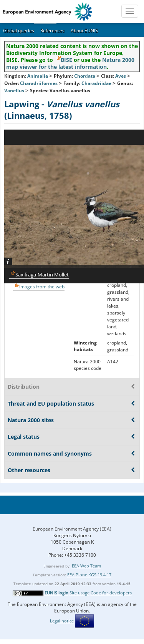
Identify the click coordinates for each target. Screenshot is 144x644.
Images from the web (42, 287)
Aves (121, 76)
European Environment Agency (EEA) (72, 529)
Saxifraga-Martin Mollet (42, 275)
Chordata (85, 76)
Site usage (79, 593)
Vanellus (15, 91)
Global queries (19, 31)
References (52, 31)
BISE (66, 60)
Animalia (38, 76)
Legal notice (62, 621)
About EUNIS (84, 31)
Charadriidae (96, 83)
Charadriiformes (39, 83)
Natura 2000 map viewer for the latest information (70, 63)
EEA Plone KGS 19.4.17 (89, 575)
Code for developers (111, 593)
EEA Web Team (86, 566)
